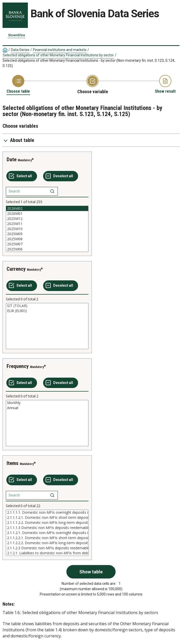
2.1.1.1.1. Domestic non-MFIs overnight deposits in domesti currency (47, 512)
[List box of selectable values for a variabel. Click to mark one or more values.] (47, 229)
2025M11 (47, 224)
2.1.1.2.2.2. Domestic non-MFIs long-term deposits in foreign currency (47, 543)
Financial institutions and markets (60, 50)
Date (12, 159)
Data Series (20, 50)
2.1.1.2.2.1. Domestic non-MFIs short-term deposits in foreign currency (47, 538)
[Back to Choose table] (18, 84)
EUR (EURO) (47, 311)
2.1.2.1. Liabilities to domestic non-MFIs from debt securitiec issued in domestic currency (47, 553)
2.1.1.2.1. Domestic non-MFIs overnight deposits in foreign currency (47, 533)
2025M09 (47, 234)
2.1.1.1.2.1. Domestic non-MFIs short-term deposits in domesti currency (47, 518)
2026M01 (47, 214)
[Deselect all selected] (61, 176)
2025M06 (47, 249)
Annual (47, 408)
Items (13, 463)
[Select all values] (22, 176)
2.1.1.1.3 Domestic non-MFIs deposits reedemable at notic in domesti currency (47, 528)
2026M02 (47, 208)
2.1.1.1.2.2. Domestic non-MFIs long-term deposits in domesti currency (47, 523)
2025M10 (47, 229)
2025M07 (47, 244)
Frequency (18, 366)
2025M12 (47, 219)
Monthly (47, 403)
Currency (16, 269)
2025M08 (47, 239)
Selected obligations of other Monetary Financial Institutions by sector (58, 55)
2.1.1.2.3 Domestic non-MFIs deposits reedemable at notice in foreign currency (47, 548)
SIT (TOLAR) (47, 306)
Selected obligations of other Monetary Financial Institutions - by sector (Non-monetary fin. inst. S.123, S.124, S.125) (89, 63)
